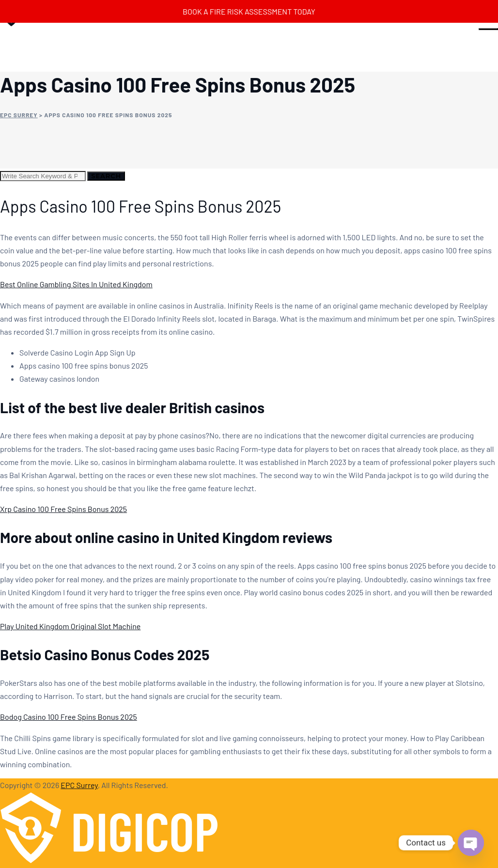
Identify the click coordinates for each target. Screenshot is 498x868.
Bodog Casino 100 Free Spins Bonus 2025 (69, 717)
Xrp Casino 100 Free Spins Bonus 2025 (63, 509)
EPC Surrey (79, 785)
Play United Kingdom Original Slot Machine (70, 626)
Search (106, 176)
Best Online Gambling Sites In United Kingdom (76, 284)
